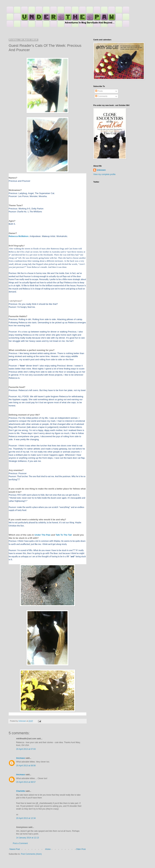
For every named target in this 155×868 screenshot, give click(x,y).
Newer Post (15, 849)
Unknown (101, 170)
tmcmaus (21, 758)
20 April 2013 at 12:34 (26, 818)
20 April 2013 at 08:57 (26, 782)
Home (48, 849)
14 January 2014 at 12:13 (27, 838)
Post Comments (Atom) (31, 854)
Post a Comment (20, 843)
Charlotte (21, 791)
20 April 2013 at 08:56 (26, 766)
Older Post (81, 849)
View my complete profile (104, 174)
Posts (99, 91)
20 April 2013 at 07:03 (26, 749)
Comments (101, 96)
